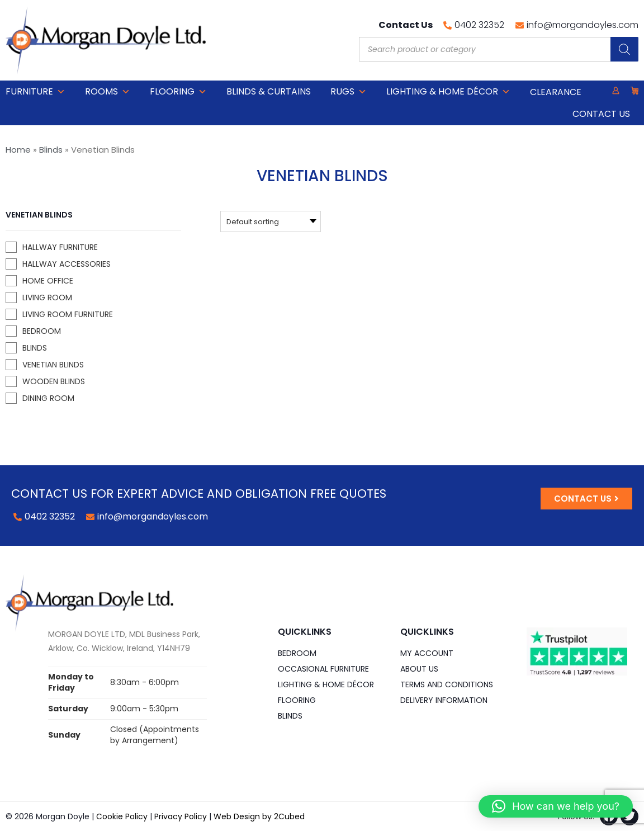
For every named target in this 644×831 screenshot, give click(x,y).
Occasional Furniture (323, 669)
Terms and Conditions (447, 684)
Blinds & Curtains (269, 91)
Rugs (349, 92)
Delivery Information (444, 700)
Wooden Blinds (54, 381)
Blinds (51, 150)
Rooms (108, 92)
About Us (419, 669)
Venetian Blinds (53, 365)
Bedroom (42, 331)
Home (18, 150)
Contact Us (601, 114)
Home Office (48, 281)
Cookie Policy (122, 816)
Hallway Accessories (67, 264)
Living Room (47, 298)
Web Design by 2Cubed (259, 816)
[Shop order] (217, 221)
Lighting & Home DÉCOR (448, 92)
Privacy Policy (181, 816)
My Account (427, 653)
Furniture (35, 92)
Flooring (178, 92)
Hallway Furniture (60, 247)
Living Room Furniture (68, 314)
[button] (556, 806)
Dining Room (48, 398)
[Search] (624, 49)
